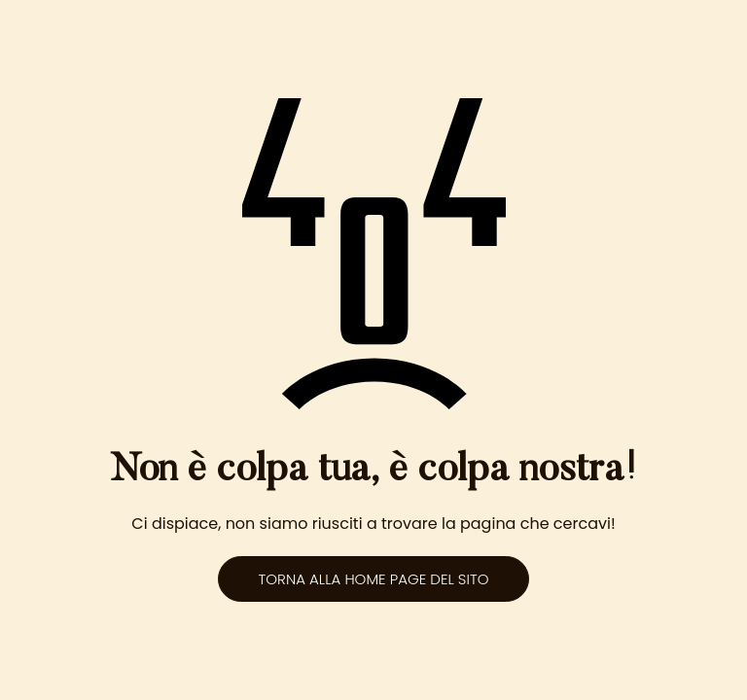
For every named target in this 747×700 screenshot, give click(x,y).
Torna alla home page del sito (373, 579)
